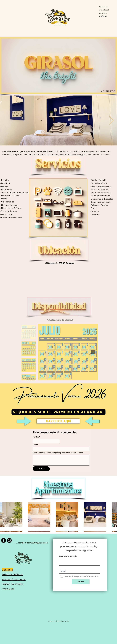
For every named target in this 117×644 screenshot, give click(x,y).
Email (35, 445)
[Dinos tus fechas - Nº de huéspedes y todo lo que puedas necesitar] (61, 460)
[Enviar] (81, 582)
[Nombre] (46, 441)
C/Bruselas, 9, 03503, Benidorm (60, 263)
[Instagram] (9, 540)
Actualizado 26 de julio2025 (60, 320)
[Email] (60, 449)
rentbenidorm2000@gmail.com (33, 543)
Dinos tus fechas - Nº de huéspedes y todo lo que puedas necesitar (58, 453)
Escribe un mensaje (68, 556)
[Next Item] (112, 121)
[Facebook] (4, 540)
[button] (58, 421)
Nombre (36, 437)
